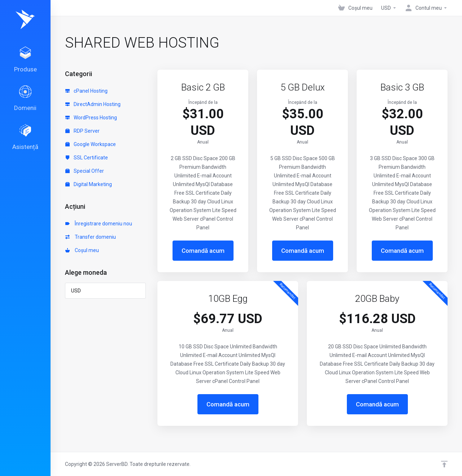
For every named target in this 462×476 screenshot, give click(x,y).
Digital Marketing (89, 184)
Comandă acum (203, 251)
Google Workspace (91, 144)
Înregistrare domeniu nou (99, 224)
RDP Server (82, 131)
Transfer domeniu (91, 237)
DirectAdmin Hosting (93, 104)
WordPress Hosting (91, 118)
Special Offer (85, 171)
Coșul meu (82, 250)
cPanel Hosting (86, 91)
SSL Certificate (87, 158)
